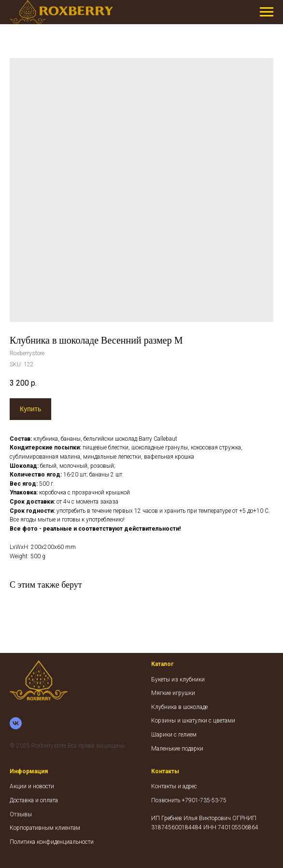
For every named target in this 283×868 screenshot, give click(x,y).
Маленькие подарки (177, 749)
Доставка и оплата (34, 800)
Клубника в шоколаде (179, 707)
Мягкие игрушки (173, 693)
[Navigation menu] (267, 12)
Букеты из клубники (178, 680)
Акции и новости (32, 786)
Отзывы (21, 814)
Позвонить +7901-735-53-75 (189, 800)
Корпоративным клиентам (45, 828)
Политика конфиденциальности (52, 842)
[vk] (16, 723)
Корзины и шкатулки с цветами (193, 721)
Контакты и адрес (174, 786)
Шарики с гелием (174, 735)
